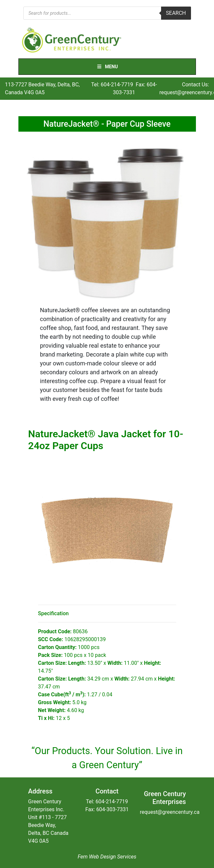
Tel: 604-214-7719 (112, 85)
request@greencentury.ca (169, 812)
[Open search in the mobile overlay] (107, 13)
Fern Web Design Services (107, 857)
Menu (107, 67)
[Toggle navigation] (187, 40)
